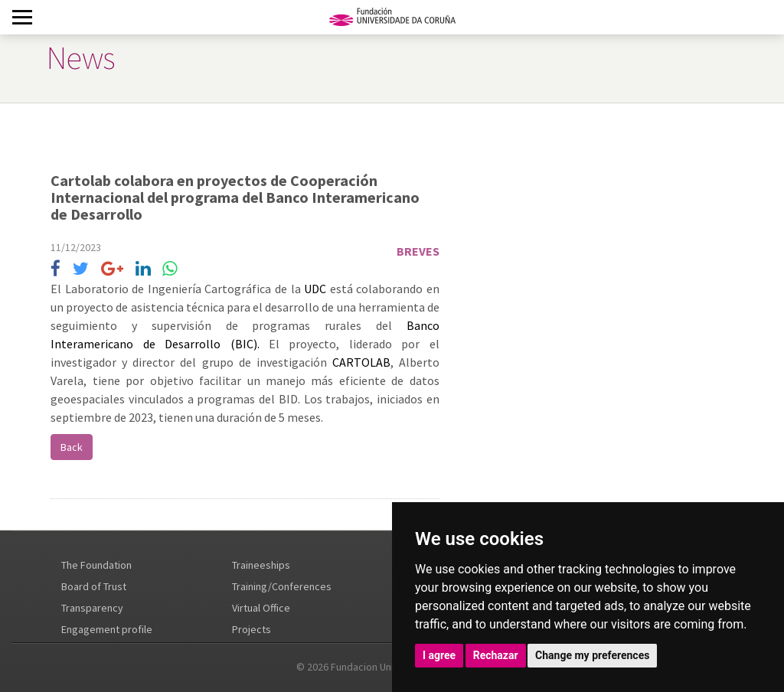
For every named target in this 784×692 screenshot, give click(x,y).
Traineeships (261, 565)
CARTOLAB (361, 362)
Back (72, 447)
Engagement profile (107, 629)
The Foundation (96, 565)
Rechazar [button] (496, 655)
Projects (252, 629)
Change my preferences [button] (592, 655)
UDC (315, 289)
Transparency (92, 608)
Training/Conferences (282, 586)
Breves (418, 251)
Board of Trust (94, 586)
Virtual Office (261, 608)
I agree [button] (439, 655)
